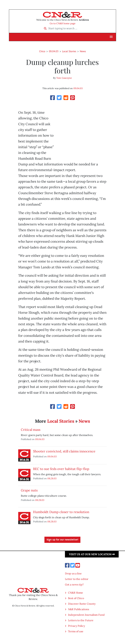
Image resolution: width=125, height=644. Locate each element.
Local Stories (69, 51)
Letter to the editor (77, 579)
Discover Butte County (82, 604)
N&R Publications (79, 609)
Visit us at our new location (92, 554)
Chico (42, 51)
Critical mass (31, 430)
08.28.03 (52, 478)
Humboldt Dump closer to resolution (61, 512)
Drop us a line (73, 573)
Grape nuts (29, 490)
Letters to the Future (81, 620)
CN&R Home (76, 593)
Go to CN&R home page (63, 23)
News (83, 51)
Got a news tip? (74, 584)
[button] (111, 37)
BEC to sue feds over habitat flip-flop (61, 469)
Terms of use (76, 631)
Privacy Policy (76, 626)
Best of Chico (76, 598)
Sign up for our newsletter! (62, 540)
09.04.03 (54, 51)
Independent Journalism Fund (86, 615)
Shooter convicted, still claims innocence (64, 451)
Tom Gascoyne (64, 78)
